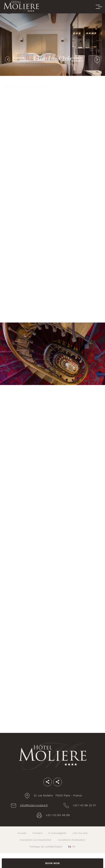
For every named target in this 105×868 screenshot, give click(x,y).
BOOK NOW (52, 863)
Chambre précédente (21, 59)
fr (74, 847)
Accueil (22, 833)
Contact (37, 833)
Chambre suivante (77, 59)
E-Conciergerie (57, 833)
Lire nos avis (80, 833)
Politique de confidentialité (46, 847)
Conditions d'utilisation (72, 840)
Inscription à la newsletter (36, 840)
